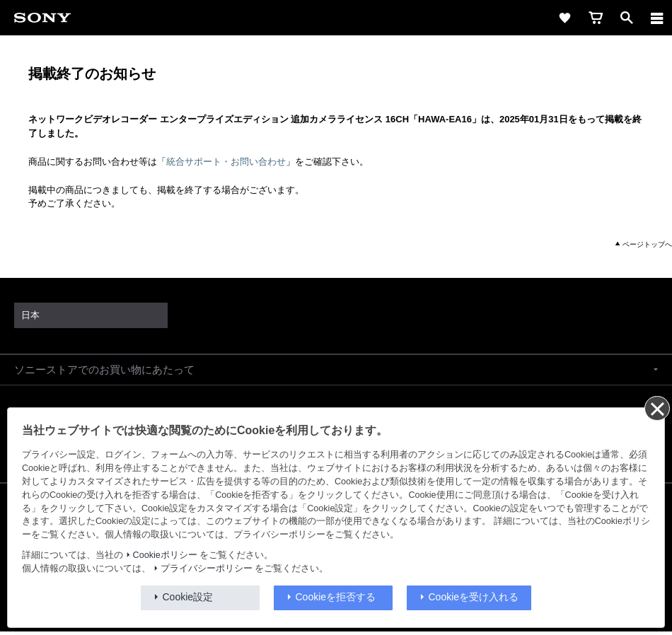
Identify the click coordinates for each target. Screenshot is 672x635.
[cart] (596, 18)
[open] (627, 18)
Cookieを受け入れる (474, 597)
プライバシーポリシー (207, 569)
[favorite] (564, 18)
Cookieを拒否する (336, 597)
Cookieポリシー (165, 555)
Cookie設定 (188, 597)
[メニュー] (657, 18)
